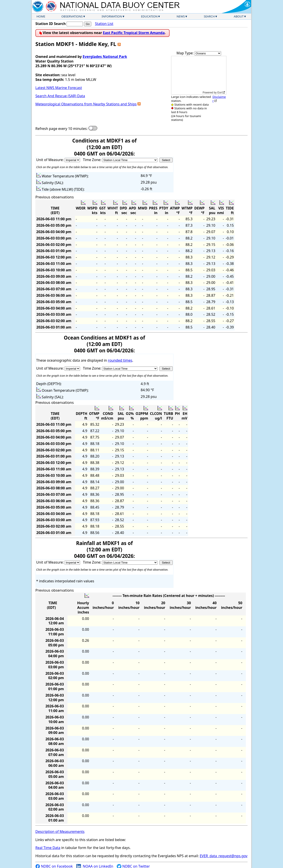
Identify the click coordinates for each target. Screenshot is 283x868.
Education (149, 16)
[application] (199, 75)
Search (209, 16)
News (181, 16)
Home (41, 16)
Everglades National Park (105, 57)
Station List (104, 24)
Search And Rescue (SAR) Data (60, 96)
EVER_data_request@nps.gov (224, 856)
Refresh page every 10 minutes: (61, 129)
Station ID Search (51, 24)
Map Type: (185, 53)
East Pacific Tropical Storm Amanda (134, 33)
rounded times (120, 360)
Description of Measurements (60, 832)
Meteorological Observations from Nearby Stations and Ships (86, 104)
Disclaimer (219, 99)
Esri (220, 93)
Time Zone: (93, 160)
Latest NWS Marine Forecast (59, 88)
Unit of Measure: (51, 160)
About (239, 16)
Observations (72, 16)
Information (112, 16)
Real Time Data (48, 848)
